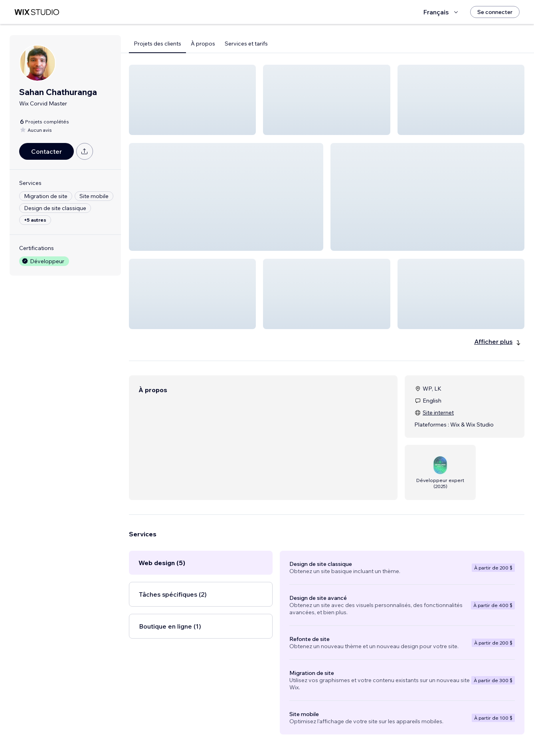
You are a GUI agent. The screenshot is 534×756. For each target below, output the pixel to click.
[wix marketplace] (37, 12)
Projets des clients (157, 44)
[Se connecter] (495, 12)
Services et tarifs (246, 44)
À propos (203, 44)
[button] (192, 100)
